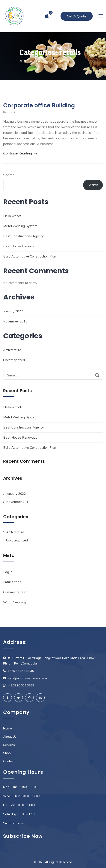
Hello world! (12, 216)
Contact (9, 761)
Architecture (12, 350)
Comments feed (15, 592)
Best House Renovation (21, 246)
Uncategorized (14, 360)
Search (9, 175)
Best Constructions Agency (23, 236)
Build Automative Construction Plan (30, 256)
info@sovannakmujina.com (28, 678)
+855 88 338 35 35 (21, 671)
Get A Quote (77, 16)
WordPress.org (15, 602)
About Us (10, 737)
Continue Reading (18, 153)
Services (9, 745)
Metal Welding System (20, 226)
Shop (7, 753)
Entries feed (12, 582)
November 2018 (15, 321)
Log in (8, 572)
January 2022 (13, 311)
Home (8, 728)
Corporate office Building (39, 105)
